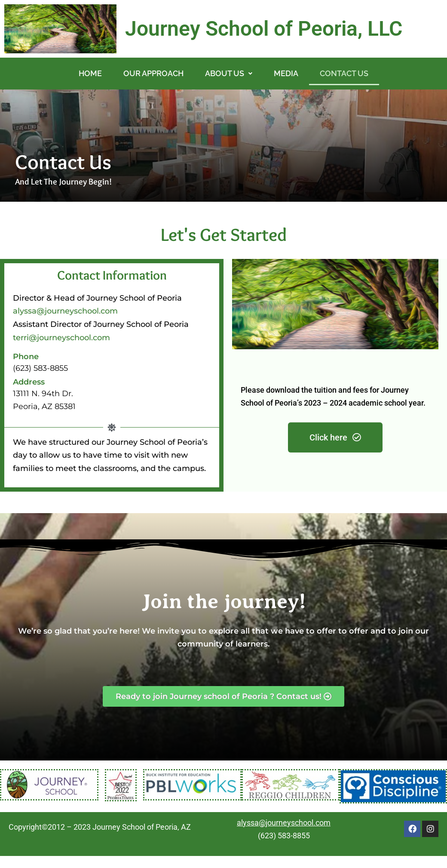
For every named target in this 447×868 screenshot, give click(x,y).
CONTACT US (344, 73)
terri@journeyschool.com (61, 338)
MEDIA (286, 73)
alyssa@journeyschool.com (65, 311)
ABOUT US (229, 73)
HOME (90, 73)
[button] (229, 74)
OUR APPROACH (153, 73)
